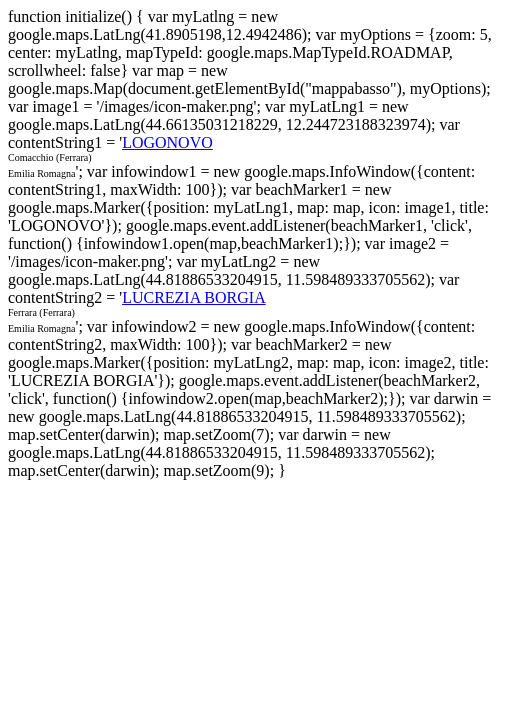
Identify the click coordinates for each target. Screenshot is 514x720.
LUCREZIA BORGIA (194, 297)
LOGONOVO (167, 142)
